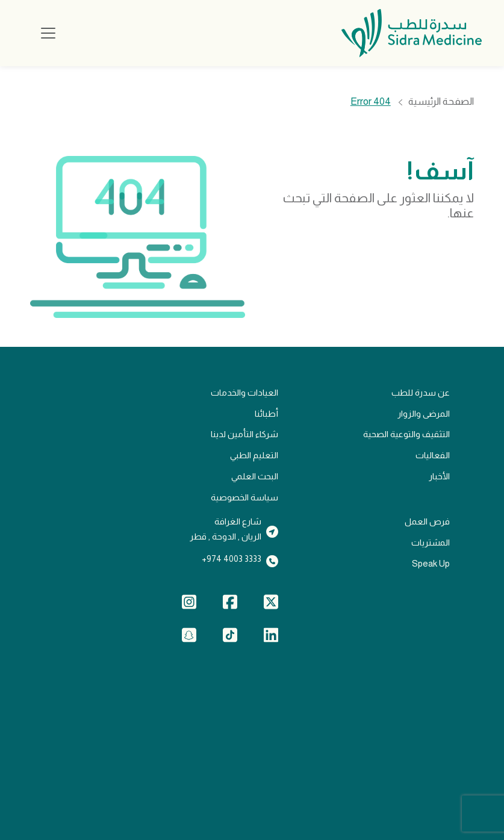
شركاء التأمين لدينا (244, 434)
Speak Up (431, 564)
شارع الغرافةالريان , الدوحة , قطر (226, 529)
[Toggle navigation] (48, 33)
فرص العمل (427, 521)
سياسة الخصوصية (244, 497)
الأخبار (439, 476)
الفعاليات (433, 455)
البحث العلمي (255, 476)
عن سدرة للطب (421, 393)
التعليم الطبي (254, 455)
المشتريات (431, 543)
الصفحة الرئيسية (441, 102)
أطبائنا (266, 414)
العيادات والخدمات (244, 393)
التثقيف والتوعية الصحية (406, 434)
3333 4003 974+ (232, 559)
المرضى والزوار (424, 414)
